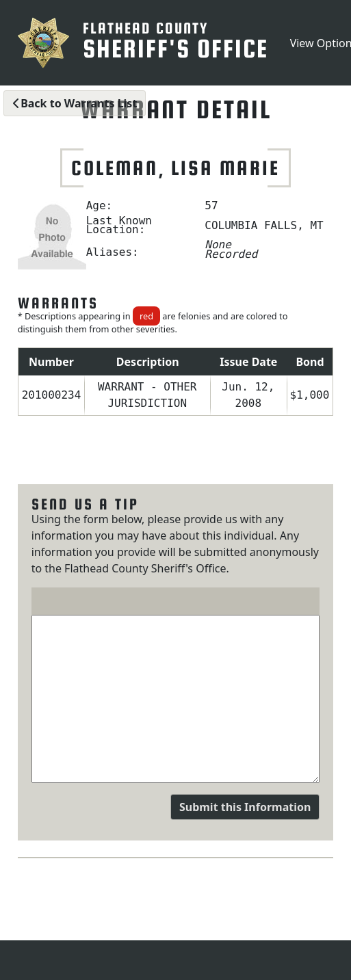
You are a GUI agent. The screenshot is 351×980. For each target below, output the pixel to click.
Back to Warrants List (75, 103)
